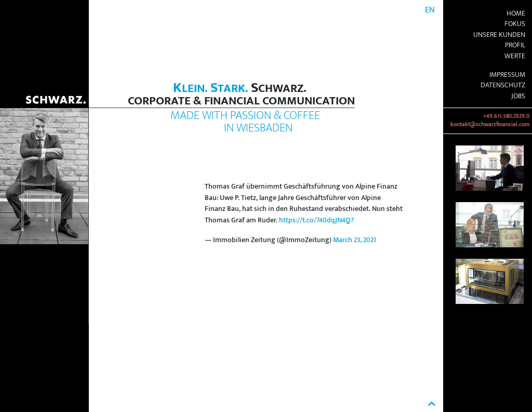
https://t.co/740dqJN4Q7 (316, 220)
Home (516, 14)
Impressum (507, 75)
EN (430, 10)
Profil (515, 45)
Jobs (518, 96)
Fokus (515, 24)
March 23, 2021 (355, 240)
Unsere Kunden (499, 35)
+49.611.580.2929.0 (506, 116)
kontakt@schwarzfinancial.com (490, 125)
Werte (515, 56)
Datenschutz (503, 85)
